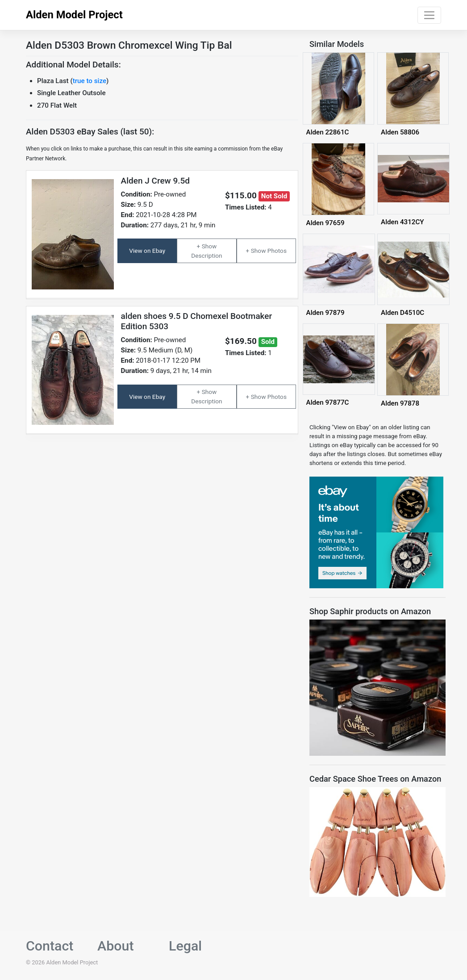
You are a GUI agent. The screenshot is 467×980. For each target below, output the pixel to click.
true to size (90, 81)
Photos (277, 251)
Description (206, 255)
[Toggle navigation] (429, 15)
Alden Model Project (74, 15)
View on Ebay (147, 251)
